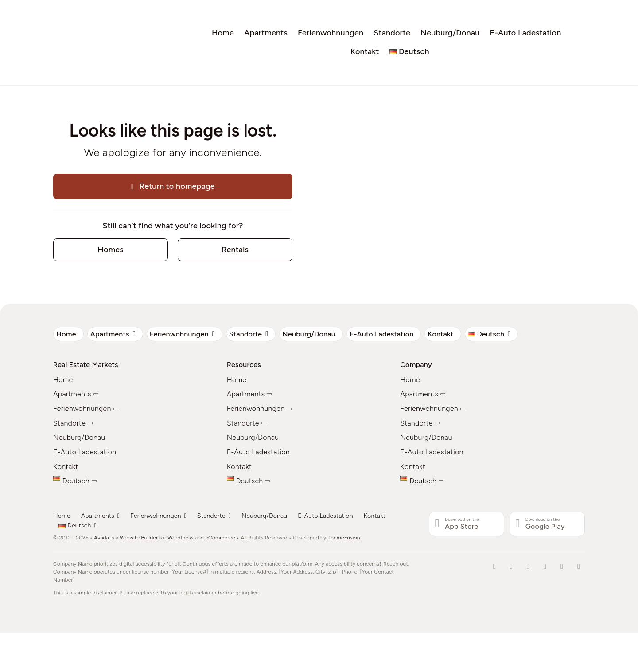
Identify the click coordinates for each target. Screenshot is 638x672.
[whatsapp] (579, 567)
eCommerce (220, 538)
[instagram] (545, 567)
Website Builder (139, 538)
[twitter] (528, 567)
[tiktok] (511, 567)
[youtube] (562, 567)
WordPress (181, 538)
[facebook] (494, 567)
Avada (101, 538)
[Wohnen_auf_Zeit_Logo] (89, 11)
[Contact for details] (111, 250)
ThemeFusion (344, 538)
